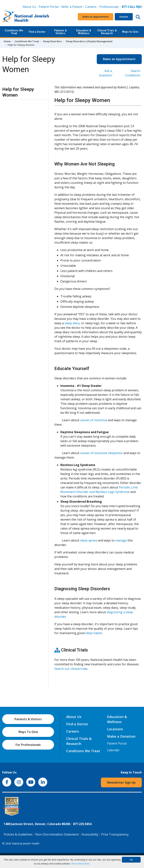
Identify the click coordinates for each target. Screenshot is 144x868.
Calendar (113, 750)
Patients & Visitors (60, 32)
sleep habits (94, 633)
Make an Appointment (96, 17)
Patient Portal (49, 7)
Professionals (109, 7)
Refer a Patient (72, 7)
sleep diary (72, 323)
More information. (81, 864)
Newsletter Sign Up (121, 782)
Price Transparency (115, 834)
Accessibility (90, 834)
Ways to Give (130, 32)
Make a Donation (121, 736)
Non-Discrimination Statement (57, 834)
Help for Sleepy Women (18, 92)
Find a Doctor (37, 32)
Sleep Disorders (52, 41)
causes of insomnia (94, 420)
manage (121, 540)
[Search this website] (138, 17)
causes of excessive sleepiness (101, 453)
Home (7, 41)
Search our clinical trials (71, 669)
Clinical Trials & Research (107, 32)
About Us (29, 7)
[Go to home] (26, 17)
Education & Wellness (84, 32)
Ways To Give (28, 732)
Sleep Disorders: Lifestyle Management (89, 41)
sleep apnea (89, 540)
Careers (92, 7)
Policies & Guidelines (18, 834)
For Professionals (28, 745)
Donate (124, 17)
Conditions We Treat (14, 32)
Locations (115, 729)
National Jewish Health (26, 843)
